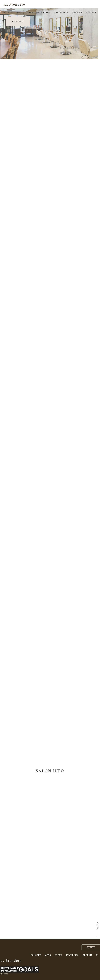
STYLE (30, 12)
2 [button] (1, 33)
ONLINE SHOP (61, 12)
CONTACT (91, 12)
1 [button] (1, 29)
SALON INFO (44, 12)
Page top (98, 926)
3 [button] (1, 37)
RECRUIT (77, 12)
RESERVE (18, 21)
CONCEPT (7, 12)
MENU (19, 12)
